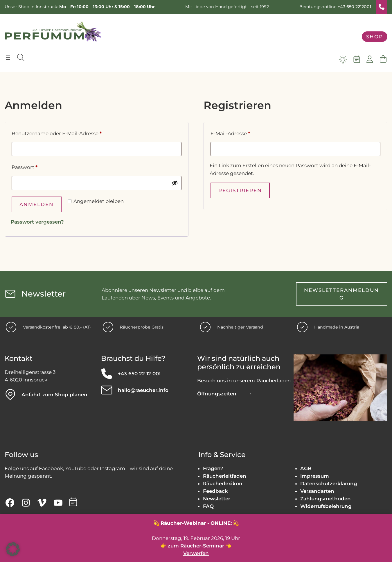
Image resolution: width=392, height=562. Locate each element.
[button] (13, 549)
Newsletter (217, 499)
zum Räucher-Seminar (196, 546)
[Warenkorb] (383, 59)
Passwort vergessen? (37, 222)
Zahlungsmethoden (326, 499)
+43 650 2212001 (354, 7)
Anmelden (37, 204)
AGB (306, 468)
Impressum (315, 476)
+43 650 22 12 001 (139, 374)
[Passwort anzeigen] (175, 183)
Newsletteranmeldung (341, 294)
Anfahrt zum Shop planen (54, 395)
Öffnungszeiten (217, 394)
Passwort (39, 166)
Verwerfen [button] (196, 553)
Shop (375, 37)
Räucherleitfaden (225, 476)
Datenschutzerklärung (329, 484)
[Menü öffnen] (8, 58)
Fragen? (213, 468)
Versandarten (317, 491)
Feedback (215, 491)
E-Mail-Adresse (245, 133)
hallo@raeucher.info (143, 390)
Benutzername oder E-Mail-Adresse (71, 133)
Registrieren (240, 190)
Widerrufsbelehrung (326, 506)
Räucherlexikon (223, 484)
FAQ (208, 506)
